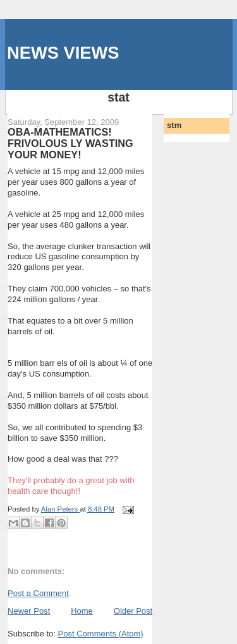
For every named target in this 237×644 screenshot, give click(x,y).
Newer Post (29, 611)
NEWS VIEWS (63, 53)
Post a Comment (38, 593)
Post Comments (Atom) (101, 634)
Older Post (133, 611)
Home (82, 611)
